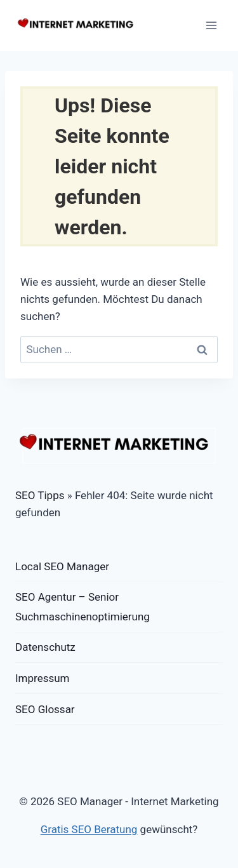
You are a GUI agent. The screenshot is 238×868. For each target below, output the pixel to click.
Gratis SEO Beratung (89, 829)
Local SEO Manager (62, 566)
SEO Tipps (40, 495)
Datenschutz (45, 647)
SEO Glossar (45, 709)
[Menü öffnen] (211, 25)
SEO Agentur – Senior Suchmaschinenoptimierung (83, 607)
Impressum (43, 678)
